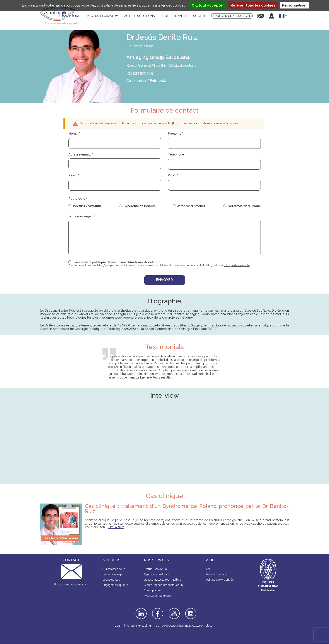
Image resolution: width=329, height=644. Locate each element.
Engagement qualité (115, 585)
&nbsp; (165, 445)
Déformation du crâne (244, 206)
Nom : (73, 134)
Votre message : (81, 216)
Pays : (73, 175)
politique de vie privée (237, 265)
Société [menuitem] (200, 16)
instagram (190, 611)
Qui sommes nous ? (115, 569)
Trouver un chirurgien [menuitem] (232, 16)
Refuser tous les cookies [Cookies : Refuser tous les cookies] (253, 5)
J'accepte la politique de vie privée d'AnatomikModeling (115, 262)
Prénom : (174, 134)
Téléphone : (177, 154)
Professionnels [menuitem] (174, 16)
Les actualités (111, 580)
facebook (158, 609)
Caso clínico (136, 81)
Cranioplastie (152, 590)
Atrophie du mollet (191, 206)
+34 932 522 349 (140, 73)
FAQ (209, 569)
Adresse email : (80, 154)
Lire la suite (116, 527)
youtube (174, 609)
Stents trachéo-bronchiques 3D (164, 585)
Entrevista (158, 81)
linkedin (141, 609)
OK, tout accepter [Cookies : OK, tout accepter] (208, 5)
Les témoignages (113, 574)
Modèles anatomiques (158, 596)
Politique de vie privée (220, 580)
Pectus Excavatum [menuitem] (103, 16)
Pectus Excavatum (87, 206)
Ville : (172, 175)
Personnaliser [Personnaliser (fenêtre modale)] (295, 5)
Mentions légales (217, 574)
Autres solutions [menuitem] (140, 16)
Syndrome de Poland (139, 206)
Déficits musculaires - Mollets (162, 580)
